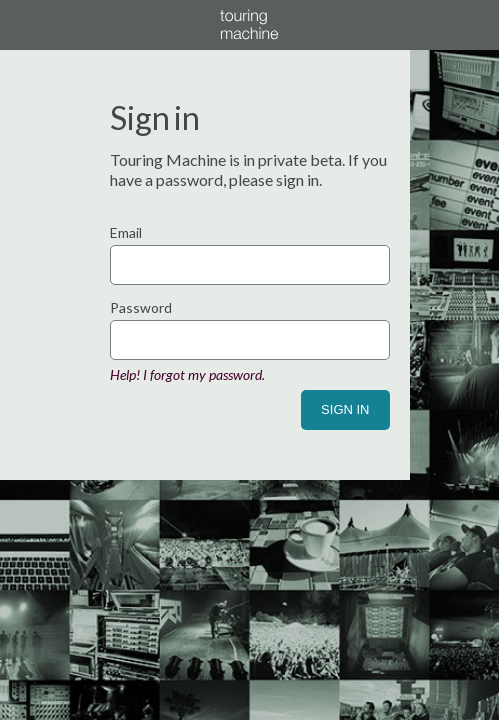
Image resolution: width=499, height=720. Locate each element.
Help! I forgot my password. (187, 374)
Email (126, 232)
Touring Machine (250, 25)
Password (141, 307)
